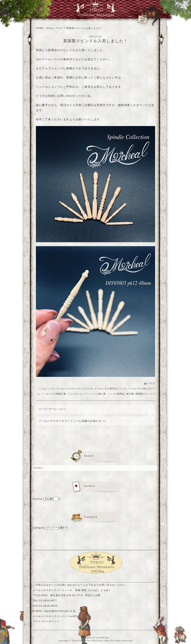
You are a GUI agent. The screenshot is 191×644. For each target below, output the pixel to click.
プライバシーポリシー (46, 621)
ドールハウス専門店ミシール (111, 389)
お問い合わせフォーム (72, 585)
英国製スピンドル (145, 394)
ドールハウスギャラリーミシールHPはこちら (60, 616)
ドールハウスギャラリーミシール (75, 389)
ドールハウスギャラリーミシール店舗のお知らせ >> (72, 421)
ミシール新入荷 (97, 394)
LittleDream (102, 638)
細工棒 (130, 394)
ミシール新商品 (116, 394)
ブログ (152, 383)
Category (39, 528)
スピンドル (49, 389)
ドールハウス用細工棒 (54, 394)
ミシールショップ (77, 394)
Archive (38, 499)
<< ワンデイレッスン (52, 409)
